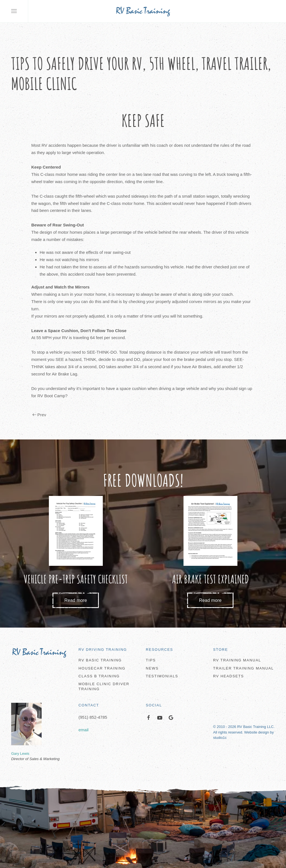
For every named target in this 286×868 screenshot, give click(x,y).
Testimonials (162, 676)
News (152, 668)
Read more (76, 600)
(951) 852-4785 (93, 717)
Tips (151, 660)
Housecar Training (102, 668)
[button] (14, 11)
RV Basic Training (100, 660)
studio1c (220, 738)
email (84, 730)
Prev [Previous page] (39, 415)
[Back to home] (143, 11)
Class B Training (99, 676)
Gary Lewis (20, 754)
